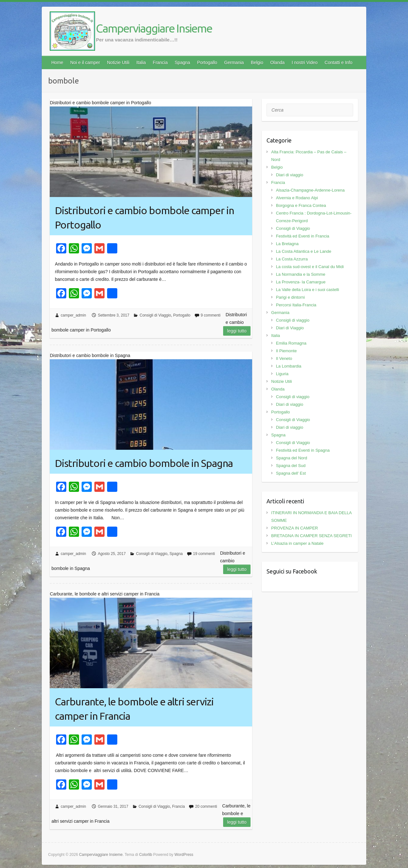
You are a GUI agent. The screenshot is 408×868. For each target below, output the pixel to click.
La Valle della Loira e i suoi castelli (308, 290)
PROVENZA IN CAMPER (295, 528)
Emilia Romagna (291, 343)
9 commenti (211, 315)
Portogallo (207, 62)
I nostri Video (305, 62)
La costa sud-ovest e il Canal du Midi (310, 267)
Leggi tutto (237, 331)
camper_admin (73, 315)
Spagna (182, 62)
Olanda (277, 62)
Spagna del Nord (292, 458)
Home (57, 62)
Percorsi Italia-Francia (296, 305)
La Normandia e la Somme (301, 274)
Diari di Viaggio (290, 328)
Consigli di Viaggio (155, 315)
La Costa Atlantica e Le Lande (304, 251)
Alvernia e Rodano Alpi (297, 198)
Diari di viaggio (290, 175)
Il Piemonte (286, 351)
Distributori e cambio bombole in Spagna (144, 463)
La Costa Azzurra (292, 259)
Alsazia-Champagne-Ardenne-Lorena (310, 190)
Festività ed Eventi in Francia (303, 236)
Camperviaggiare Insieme (154, 28)
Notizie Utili (118, 62)
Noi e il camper (85, 62)
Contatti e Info (338, 62)
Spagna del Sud (291, 466)
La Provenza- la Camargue (301, 282)
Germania (234, 62)
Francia (160, 62)
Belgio (257, 62)
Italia (141, 62)
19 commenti (204, 554)
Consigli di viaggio (293, 320)
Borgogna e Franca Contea (301, 205)
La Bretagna (287, 244)
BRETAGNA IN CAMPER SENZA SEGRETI (312, 536)
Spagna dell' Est (291, 473)
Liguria (282, 374)
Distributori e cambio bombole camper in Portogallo (144, 218)
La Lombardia (289, 366)
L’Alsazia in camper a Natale (297, 543)
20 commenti (206, 806)
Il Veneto (284, 358)
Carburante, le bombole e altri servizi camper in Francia (134, 709)
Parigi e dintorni (290, 297)
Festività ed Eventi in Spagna (303, 450)
